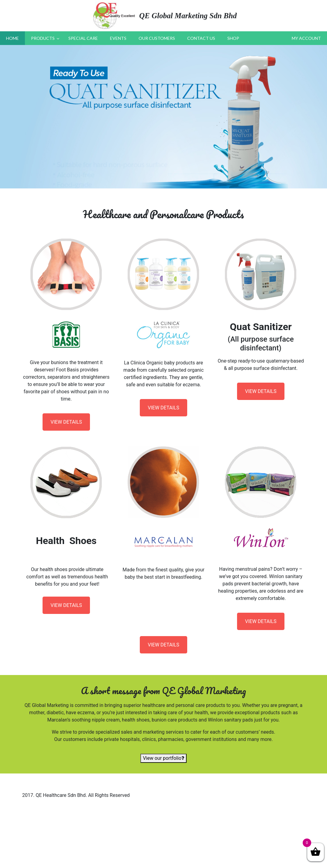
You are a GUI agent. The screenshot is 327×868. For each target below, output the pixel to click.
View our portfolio (163, 758)
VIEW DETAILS (66, 422)
